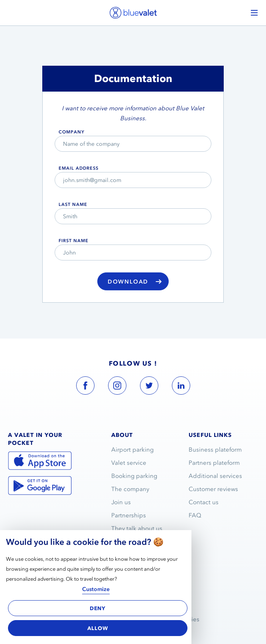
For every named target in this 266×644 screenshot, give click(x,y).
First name (74, 241)
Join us (121, 502)
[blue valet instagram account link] (117, 387)
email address (79, 168)
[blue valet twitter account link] (149, 387)
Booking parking (134, 476)
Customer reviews (213, 489)
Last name (73, 204)
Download (135, 282)
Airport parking (132, 450)
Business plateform (215, 450)
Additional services (215, 476)
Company (72, 132)
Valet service (129, 463)
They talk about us (137, 529)
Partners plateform (214, 463)
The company (130, 489)
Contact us (204, 502)
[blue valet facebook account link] (85, 387)
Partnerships (129, 515)
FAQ (195, 515)
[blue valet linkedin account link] (181, 387)
